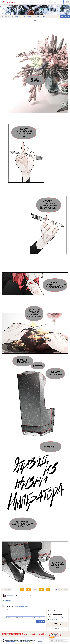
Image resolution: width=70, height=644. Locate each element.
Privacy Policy (29, 618)
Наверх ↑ (57, 628)
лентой (17, 17)
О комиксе (22, 17)
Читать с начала (5, 17)
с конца (12, 17)
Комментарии (37, 17)
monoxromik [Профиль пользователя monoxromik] (10, 595)
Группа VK (49, 2)
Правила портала (24, 642)
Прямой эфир (39, 2)
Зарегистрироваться (24, 606)
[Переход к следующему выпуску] (35, 304)
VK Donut (44, 634)
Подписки (24, 2)
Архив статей (39, 642)
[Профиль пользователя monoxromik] (4, 596)
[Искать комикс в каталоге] (50, 640)
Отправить (41, 621)
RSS (44, 17)
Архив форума (32, 642)
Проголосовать (8, 601)
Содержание (29, 17)
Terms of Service (37, 618)
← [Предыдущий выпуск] (32, 20)
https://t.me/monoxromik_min (58, 617)
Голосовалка (31, 2)
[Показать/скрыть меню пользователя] (68, 2)
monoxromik (55, 619)
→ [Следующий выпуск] (38, 20)
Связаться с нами (15, 642)
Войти (16, 606)
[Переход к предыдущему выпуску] (9, 304)
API (44, 2)
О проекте (7, 642)
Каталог (19, 2)
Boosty (55, 2)
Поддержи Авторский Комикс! (12, 634)
